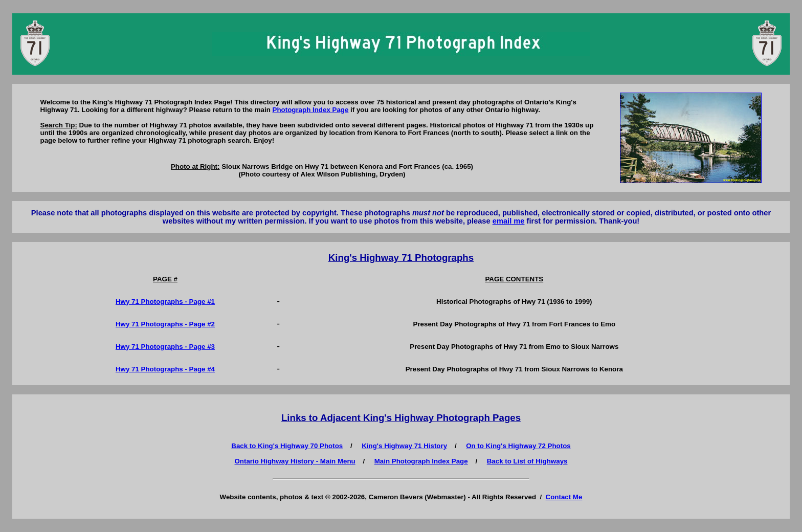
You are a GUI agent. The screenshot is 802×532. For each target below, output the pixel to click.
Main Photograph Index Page (421, 461)
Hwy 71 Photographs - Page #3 (165, 347)
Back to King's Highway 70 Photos (287, 446)
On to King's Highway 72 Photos (518, 446)
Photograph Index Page (311, 110)
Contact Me (564, 497)
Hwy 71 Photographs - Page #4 (165, 369)
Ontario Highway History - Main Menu (295, 461)
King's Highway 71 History (404, 446)
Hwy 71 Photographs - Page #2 (165, 324)
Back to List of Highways (527, 461)
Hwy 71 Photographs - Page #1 (165, 302)
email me (509, 221)
